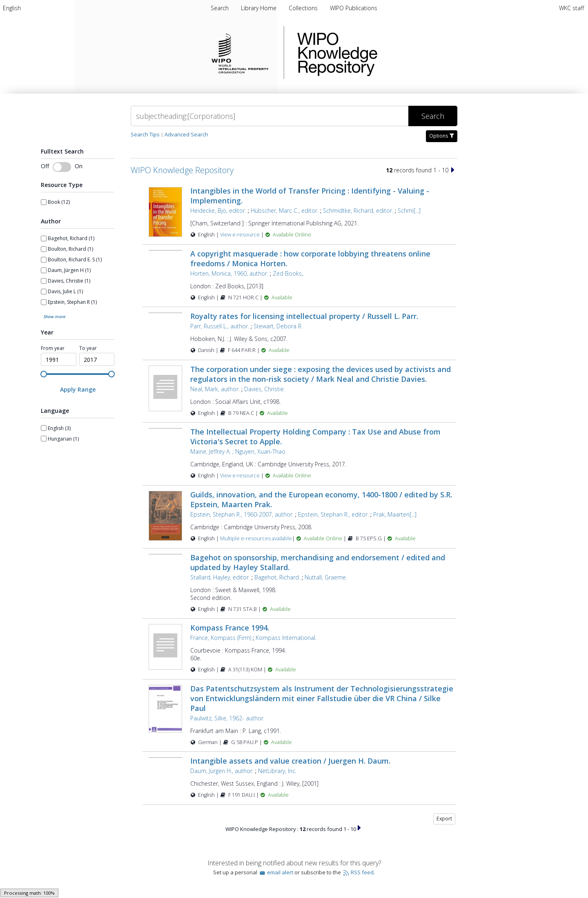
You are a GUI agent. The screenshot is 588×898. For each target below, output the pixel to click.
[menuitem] (12, 8)
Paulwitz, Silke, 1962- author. (227, 718)
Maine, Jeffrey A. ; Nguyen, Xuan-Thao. (238, 451)
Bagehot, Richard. (277, 577)
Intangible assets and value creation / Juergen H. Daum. (290, 761)
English (12, 8)
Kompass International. (286, 638)
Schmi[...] (409, 211)
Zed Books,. (288, 273)
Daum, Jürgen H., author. (222, 771)
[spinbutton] (59, 359)
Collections (304, 8)
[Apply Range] (78, 389)
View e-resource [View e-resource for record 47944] (241, 235)
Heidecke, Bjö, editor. (218, 211)
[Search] (269, 116)
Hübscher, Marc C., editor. (285, 211)
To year (88, 348)
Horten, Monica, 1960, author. (229, 273)
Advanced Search (186, 134)
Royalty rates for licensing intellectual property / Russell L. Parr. (304, 316)
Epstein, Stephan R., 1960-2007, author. (242, 514)
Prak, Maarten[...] (395, 514)
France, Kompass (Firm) (221, 638)
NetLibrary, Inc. (277, 771)
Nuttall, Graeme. (326, 577)
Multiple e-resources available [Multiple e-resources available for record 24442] (256, 538)
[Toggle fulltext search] (62, 167)
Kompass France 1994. (230, 628)
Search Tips (145, 134)
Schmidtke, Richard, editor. (358, 211)
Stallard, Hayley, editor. (220, 577)
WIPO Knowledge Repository (371, 53)
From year (53, 348)
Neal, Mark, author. (215, 389)
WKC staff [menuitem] (571, 8)
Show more (54, 316)
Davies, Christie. (265, 389)
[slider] (44, 374)
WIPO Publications (354, 8)
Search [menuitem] (220, 8)
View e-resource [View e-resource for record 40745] (241, 476)
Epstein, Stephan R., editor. (333, 514)
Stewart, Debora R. (278, 326)
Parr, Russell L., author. (220, 326)
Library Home (259, 8)
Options (442, 136)
